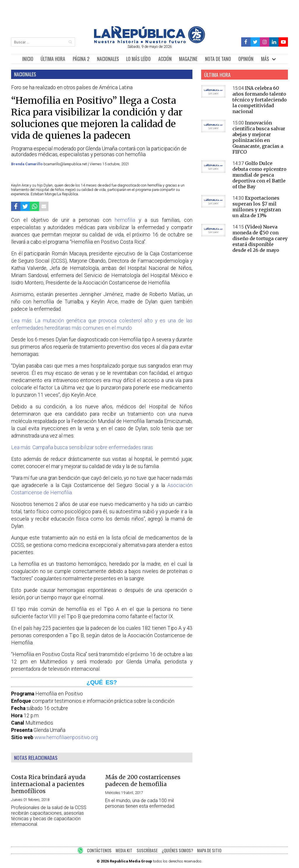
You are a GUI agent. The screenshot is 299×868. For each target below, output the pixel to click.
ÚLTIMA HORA (53, 59)
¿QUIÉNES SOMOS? (177, 850)
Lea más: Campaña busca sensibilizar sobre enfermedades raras (82, 447)
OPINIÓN (246, 59)
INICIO (28, 59)
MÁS (265, 59)
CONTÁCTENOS (99, 850)
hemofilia (125, 220)
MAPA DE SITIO (209, 850)
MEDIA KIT (124, 850)
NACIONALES (108, 59)
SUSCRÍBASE (147, 850)
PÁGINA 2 (81, 59)
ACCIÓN (165, 59)
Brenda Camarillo (27, 164)
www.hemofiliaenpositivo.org (66, 737)
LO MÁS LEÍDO (138, 59)
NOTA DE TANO (218, 59)
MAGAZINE (188, 59)
